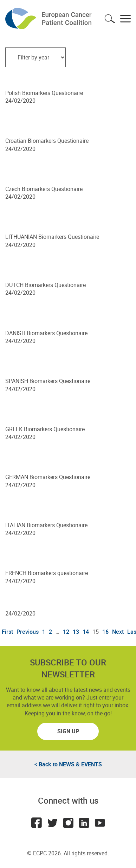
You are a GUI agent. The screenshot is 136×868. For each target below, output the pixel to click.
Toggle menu (125, 19)
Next (118, 632)
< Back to (68, 764)
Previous (28, 632)
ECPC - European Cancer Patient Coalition (49, 18)
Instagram (68, 823)
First (7, 632)
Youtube (100, 823)
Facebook (37, 823)
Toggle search (110, 19)
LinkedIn (84, 823)
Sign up (68, 731)
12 (66, 632)
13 (76, 632)
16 (105, 632)
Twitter (52, 823)
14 (86, 632)
